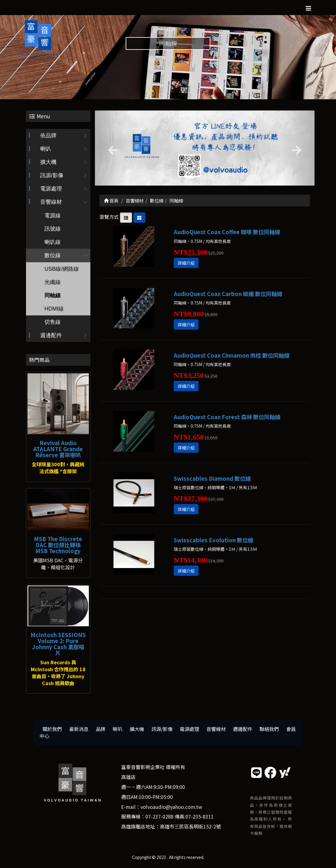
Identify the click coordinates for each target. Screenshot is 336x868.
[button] (111, 148)
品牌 (101, 729)
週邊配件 (51, 336)
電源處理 (51, 189)
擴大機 (48, 162)
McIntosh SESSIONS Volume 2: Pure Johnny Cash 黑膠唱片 (58, 644)
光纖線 (53, 282)
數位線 (53, 256)
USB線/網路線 (62, 269)
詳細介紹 (186, 263)
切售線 (53, 322)
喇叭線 (53, 242)
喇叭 (46, 149)
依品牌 (48, 136)
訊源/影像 (52, 176)
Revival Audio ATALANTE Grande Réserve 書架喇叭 (58, 449)
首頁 (111, 201)
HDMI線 (54, 309)
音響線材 (51, 202)
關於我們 (52, 729)
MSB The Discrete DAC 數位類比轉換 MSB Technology (58, 545)
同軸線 (53, 296)
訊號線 (53, 229)
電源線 (53, 216)
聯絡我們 (269, 729)
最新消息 (79, 729)
